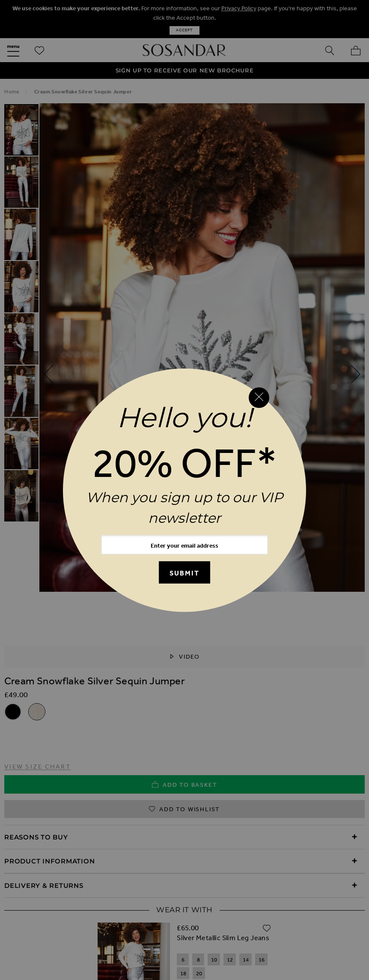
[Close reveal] (259, 398)
